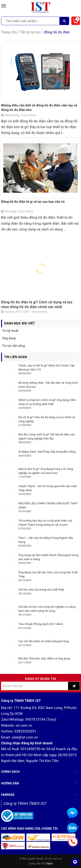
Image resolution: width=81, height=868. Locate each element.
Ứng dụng (9, 338)
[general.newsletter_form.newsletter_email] (35, 686)
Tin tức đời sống (13, 346)
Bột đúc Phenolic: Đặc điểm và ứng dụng (44, 658)
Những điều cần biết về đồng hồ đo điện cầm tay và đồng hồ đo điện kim (39, 108)
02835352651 (25, 731)
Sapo (49, 863)
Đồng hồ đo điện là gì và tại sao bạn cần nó (33, 202)
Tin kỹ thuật (10, 331)
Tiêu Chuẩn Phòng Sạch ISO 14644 (40, 624)
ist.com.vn (24, 725)
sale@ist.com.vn (25, 737)
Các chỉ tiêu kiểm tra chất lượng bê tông (44, 641)
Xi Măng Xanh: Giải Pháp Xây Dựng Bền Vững (47, 452)
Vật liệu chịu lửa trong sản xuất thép (41, 590)
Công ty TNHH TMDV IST (25, 803)
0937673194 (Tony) (41, 719)
